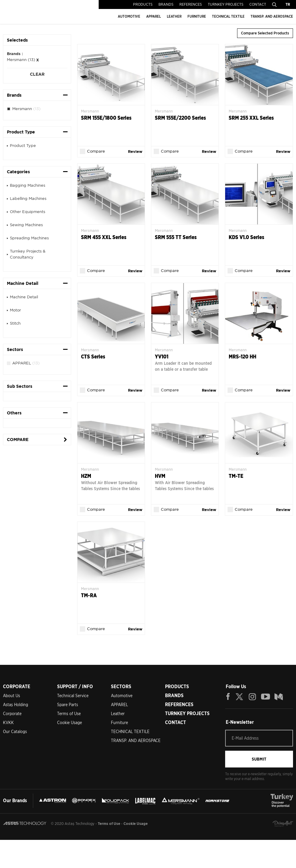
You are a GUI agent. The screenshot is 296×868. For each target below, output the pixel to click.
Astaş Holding (16, 702)
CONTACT (258, 4)
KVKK (8, 720)
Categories (18, 172)
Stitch (15, 323)
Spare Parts (68, 702)
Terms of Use (69, 711)
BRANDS (166, 4)
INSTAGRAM (252, 694)
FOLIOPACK (152, 798)
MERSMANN (233, 798)
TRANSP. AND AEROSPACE (272, 16)
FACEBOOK (228, 694)
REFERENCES (191, 4)
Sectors (15, 349)
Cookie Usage (70, 720)
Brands (14, 95)
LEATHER (174, 16)
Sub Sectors (20, 386)
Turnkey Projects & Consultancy (28, 254)
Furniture (119, 720)
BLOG (279, 694)
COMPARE (18, 440)
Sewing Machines (26, 225)
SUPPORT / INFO (75, 684)
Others (14, 413)
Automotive (122, 693)
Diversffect (283, 852)
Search (274, 4)
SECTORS (121, 684)
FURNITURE (197, 16)
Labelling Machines (28, 199)
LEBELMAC (190, 798)
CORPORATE (17, 684)
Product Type (21, 132)
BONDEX (105, 798)
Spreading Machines (29, 238)
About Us (12, 693)
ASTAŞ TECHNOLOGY (41, 12)
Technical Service (73, 693)
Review (133, 151)
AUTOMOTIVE (129, 16)
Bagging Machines (28, 185)
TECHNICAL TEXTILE (228, 16)
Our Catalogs (15, 729)
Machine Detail (23, 283)
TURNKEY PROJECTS (226, 4)
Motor (15, 310)
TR (288, 4)
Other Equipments (28, 212)
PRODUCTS (143, 4)
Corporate (12, 711)
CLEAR (37, 74)
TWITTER (240, 694)
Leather (118, 711)
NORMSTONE (24, 812)
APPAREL (154, 16)
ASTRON (59, 798)
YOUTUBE (266, 694)
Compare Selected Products (265, 33)
